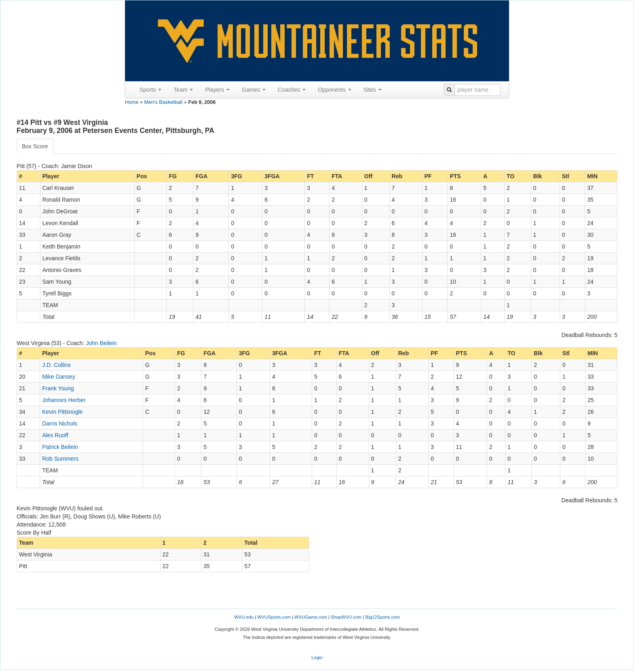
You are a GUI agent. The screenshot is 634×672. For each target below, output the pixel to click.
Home (132, 102)
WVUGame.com (311, 617)
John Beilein (101, 343)
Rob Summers (60, 459)
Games (254, 90)
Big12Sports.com (383, 617)
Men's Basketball (164, 102)
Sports (150, 90)
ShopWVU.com (346, 617)
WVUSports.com (274, 617)
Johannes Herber (64, 400)
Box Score (35, 146)
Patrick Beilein (60, 447)
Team (183, 90)
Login (317, 657)
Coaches (292, 90)
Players (217, 90)
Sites (373, 90)
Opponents (334, 90)
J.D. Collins (56, 365)
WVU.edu (244, 617)
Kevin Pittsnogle (62, 412)
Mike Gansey (59, 377)
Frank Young (58, 388)
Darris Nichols (60, 423)
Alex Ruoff (55, 435)
